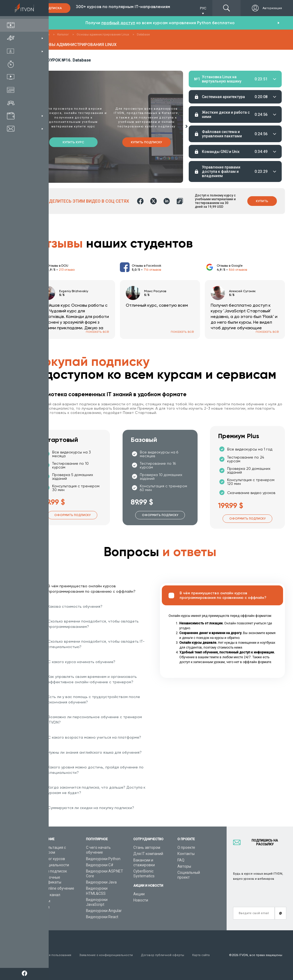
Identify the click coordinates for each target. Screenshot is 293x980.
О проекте (186, 847)
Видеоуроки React (102, 917)
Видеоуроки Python (103, 859)
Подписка (53, 8)
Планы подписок (52, 871)
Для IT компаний (148, 854)
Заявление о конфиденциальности (106, 955)
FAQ (181, 860)
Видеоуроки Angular (104, 911)
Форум (44, 907)
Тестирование (253, 148)
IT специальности (53, 865)
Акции (139, 894)
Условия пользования (54, 955)
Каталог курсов (51, 859)
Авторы (184, 866)
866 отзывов (238, 270)
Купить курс (73, 142)
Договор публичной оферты (162, 955)
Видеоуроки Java (101, 882)
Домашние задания (227, 148)
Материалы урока (203, 148)
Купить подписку (146, 142)
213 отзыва (67, 270)
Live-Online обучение (56, 888)
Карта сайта (201, 955)
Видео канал (49, 895)
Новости (141, 900)
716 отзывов (152, 270)
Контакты (186, 854)
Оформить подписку (72, 515)
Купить (262, 201)
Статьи (44, 901)
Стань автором (147, 847)
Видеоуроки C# (100, 865)
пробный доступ (118, 23)
